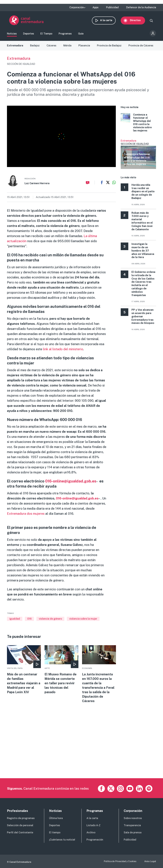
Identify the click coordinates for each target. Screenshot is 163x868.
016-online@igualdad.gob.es (72, 481)
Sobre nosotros (133, 818)
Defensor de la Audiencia (141, 7)
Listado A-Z (93, 825)
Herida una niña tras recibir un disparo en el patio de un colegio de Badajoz (143, 192)
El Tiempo (46, 34)
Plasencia (84, 46)
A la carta (108, 20)
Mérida (67, 46)
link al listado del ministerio (63, 349)
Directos (137, 20)
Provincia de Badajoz (109, 46)
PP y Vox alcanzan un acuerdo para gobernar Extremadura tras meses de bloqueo (143, 317)
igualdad (15, 619)
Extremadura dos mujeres (26, 514)
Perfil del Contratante (20, 832)
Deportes (29, 34)
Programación (95, 840)
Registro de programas (21, 818)
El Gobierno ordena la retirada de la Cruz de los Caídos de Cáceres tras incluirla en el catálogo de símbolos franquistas (143, 284)
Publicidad (112, 7)
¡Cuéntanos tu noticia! (62, 840)
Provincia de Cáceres (141, 46)
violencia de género (50, 619)
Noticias (12, 34)
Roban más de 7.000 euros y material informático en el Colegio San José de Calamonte (142, 221)
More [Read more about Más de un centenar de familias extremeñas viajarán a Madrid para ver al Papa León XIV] (24, 670)
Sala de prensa (133, 832)
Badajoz (35, 46)
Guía (81, 34)
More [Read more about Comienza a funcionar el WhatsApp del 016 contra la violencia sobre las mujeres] (138, 123)
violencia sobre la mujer (83, 619)
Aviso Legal (150, 861)
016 (29, 619)
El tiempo (55, 832)
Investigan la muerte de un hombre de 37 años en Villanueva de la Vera (143, 251)
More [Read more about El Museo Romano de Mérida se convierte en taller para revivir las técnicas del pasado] (61, 670)
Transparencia (132, 825)
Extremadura (15, 46)
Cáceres (51, 46)
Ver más (138, 154)
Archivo (91, 832)
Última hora (56, 818)
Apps (96, 7)
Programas (65, 34)
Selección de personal (20, 825)
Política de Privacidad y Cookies (120, 861)
